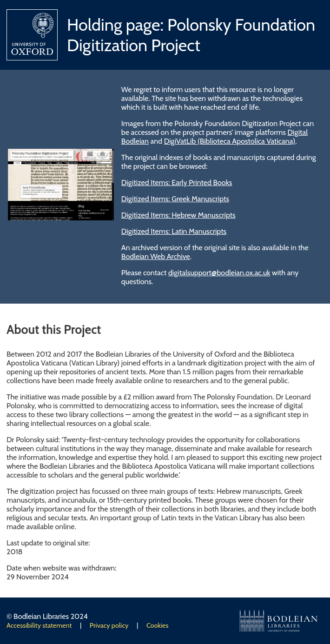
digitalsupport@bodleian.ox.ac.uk (219, 273)
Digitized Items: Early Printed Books (177, 183)
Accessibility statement (39, 625)
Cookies (158, 625)
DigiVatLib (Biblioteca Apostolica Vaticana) (230, 141)
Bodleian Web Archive (156, 256)
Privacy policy (109, 625)
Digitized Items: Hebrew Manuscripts (178, 215)
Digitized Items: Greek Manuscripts (175, 199)
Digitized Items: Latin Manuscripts (174, 231)
